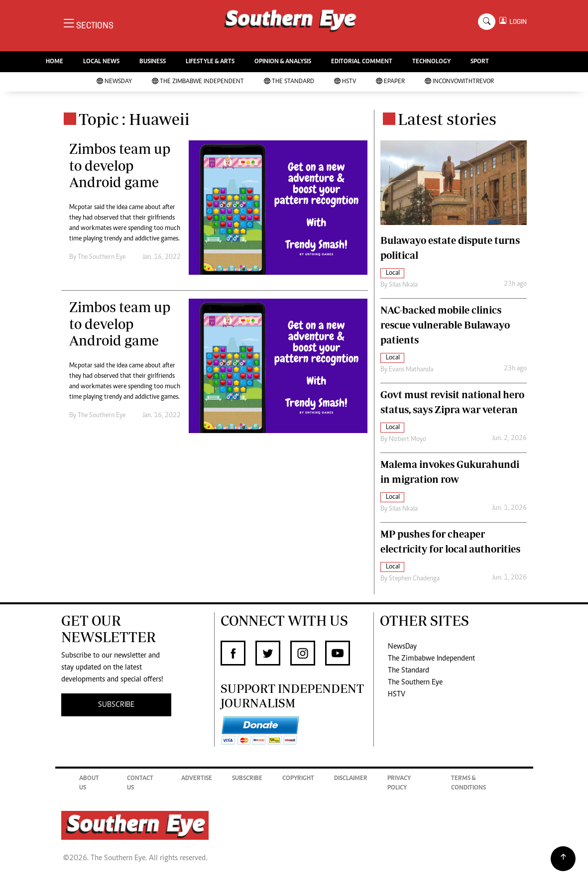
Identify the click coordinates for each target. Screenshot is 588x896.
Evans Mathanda (411, 370)
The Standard (289, 82)
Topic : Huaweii (134, 119)
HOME (55, 62)
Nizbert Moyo (408, 440)
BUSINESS (153, 62)
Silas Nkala (403, 285)
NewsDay (114, 82)
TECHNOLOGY (431, 62)
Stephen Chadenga (414, 579)
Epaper (390, 82)
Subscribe (247, 779)
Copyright (298, 779)
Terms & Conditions (469, 784)
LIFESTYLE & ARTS (210, 62)
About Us (89, 784)
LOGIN (517, 22)
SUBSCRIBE (116, 705)
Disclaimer (351, 779)
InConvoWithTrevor (459, 82)
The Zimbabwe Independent (198, 82)
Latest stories (447, 119)
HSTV (345, 82)
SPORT (480, 62)
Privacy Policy (399, 784)
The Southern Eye (415, 682)
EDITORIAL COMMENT (362, 62)
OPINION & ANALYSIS (283, 62)
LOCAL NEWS (101, 62)
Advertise (197, 779)
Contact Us (140, 784)
